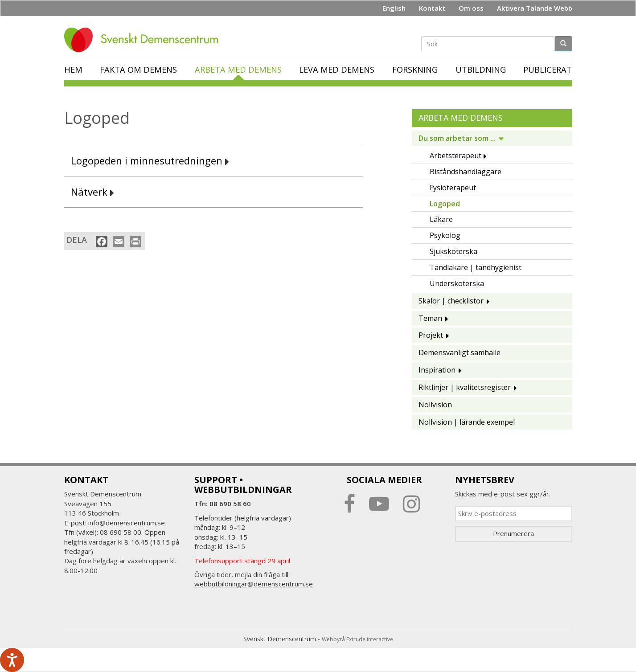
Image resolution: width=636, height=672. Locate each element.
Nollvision (435, 405)
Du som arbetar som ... (457, 138)
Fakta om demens (138, 70)
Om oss (471, 8)
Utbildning (481, 70)
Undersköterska (457, 283)
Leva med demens (337, 70)
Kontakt (432, 8)
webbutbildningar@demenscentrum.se (254, 584)
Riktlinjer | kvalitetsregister (465, 387)
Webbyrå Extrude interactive (357, 639)
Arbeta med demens (238, 70)
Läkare (441, 219)
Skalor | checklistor (451, 301)
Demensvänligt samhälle (460, 352)
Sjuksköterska (453, 251)
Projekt (431, 335)
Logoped (445, 204)
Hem (73, 70)
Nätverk (92, 192)
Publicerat (548, 70)
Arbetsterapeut (455, 156)
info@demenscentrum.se (127, 523)
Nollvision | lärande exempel (467, 422)
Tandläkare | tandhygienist (476, 267)
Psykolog (445, 235)
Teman (430, 318)
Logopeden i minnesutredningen (150, 161)
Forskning (415, 70)
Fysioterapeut (453, 188)
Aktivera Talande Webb (535, 8)
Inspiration (437, 370)
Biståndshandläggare (466, 172)
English (394, 8)
